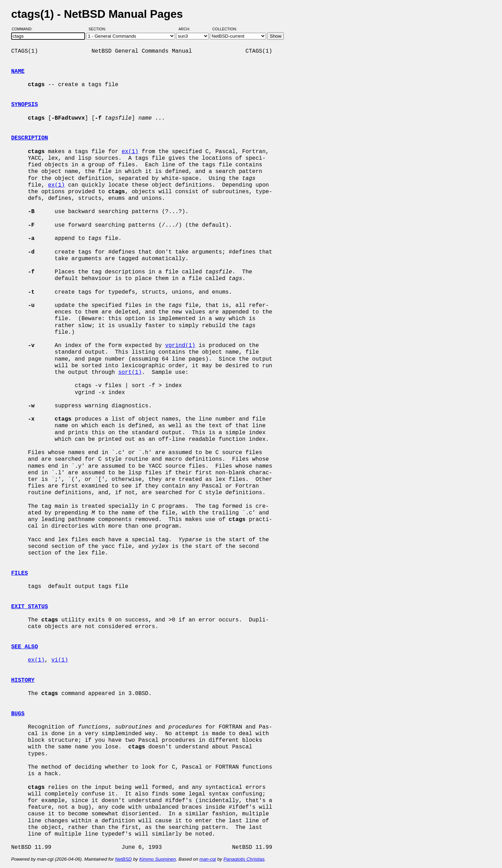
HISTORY (23, 680)
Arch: (187, 29)
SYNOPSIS (25, 105)
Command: (24, 29)
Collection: (225, 29)
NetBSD (123, 859)
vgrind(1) (180, 346)
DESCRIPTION (30, 138)
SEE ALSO (25, 647)
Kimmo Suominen (157, 859)
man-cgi (208, 859)
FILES (20, 573)
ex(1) (130, 152)
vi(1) (60, 660)
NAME (18, 71)
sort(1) (130, 372)
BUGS (18, 714)
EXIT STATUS (30, 607)
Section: (99, 29)
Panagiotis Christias (244, 859)
